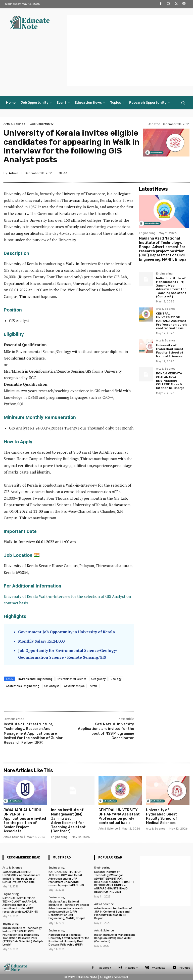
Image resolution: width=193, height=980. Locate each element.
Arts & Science (14, 124)
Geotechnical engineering (22, 686)
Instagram (132, 968)
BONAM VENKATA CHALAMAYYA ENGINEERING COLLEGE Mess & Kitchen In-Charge (170, 381)
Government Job (74, 686)
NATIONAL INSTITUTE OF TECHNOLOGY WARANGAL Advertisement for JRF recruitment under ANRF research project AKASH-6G (20, 905)
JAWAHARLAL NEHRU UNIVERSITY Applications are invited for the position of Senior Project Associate (25, 821)
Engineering (147, 233)
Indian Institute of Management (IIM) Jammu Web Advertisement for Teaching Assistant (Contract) (171, 287)
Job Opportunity (42, 124)
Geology (116, 679)
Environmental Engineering (35, 679)
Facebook (104, 968)
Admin (14, 173)
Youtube (185, 968)
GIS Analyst (52, 686)
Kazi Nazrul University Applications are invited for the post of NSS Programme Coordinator (106, 731)
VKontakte (159, 968)
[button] (183, 103)
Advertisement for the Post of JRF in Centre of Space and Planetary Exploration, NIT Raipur (113, 913)
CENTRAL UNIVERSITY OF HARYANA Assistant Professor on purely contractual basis (172, 321)
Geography (98, 679)
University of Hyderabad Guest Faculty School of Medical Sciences (170, 351)
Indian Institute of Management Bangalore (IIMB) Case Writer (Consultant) (114, 938)
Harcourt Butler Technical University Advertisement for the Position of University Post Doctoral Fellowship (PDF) (69, 940)
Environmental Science (72, 679)
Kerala (94, 686)
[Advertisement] (130, 51)
